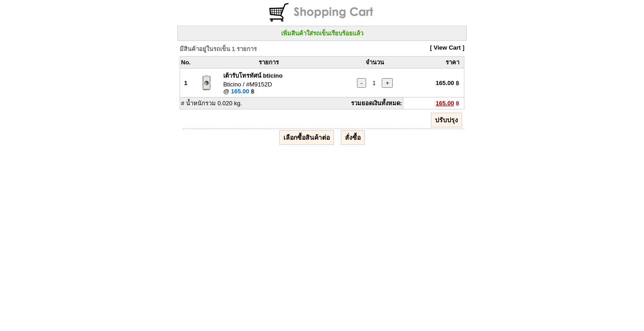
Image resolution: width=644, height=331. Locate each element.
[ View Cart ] (447, 48)
